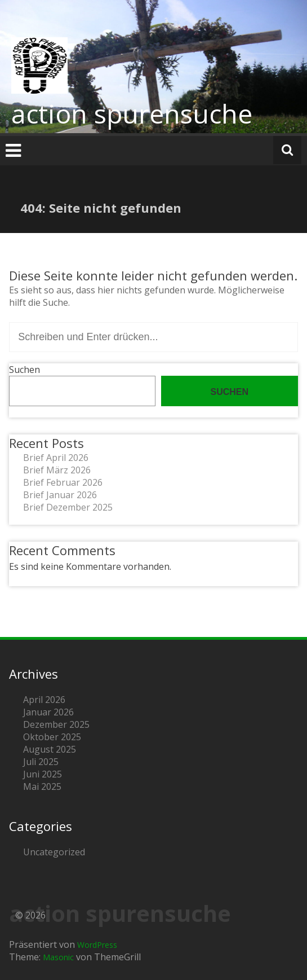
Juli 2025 (41, 762)
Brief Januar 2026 (60, 495)
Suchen (25, 370)
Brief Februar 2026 (63, 482)
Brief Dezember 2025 (68, 507)
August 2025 (50, 749)
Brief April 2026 (56, 458)
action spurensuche (132, 113)
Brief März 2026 (57, 470)
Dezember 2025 (56, 724)
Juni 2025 (43, 774)
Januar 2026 (48, 712)
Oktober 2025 (52, 737)
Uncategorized (54, 852)
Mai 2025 (42, 786)
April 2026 (44, 700)
